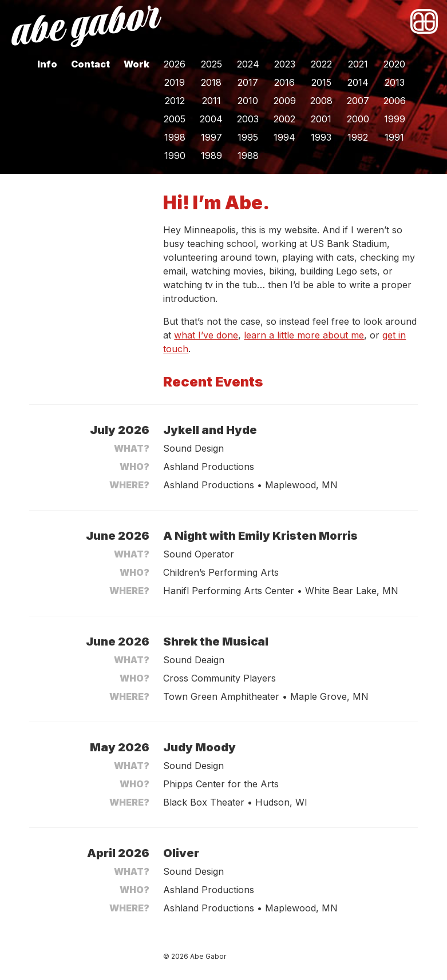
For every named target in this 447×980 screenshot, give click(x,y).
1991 (394, 137)
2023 (285, 64)
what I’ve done (206, 335)
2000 (358, 119)
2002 (284, 119)
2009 (285, 101)
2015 (321, 82)
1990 (175, 156)
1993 (321, 137)
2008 (321, 101)
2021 (358, 64)
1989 (211, 156)
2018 (211, 82)
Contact (90, 64)
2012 (175, 101)
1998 (175, 137)
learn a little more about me (304, 335)
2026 (175, 64)
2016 (284, 82)
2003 (248, 119)
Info (47, 64)
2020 (394, 64)
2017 (248, 82)
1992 (358, 137)
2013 (395, 82)
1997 (211, 137)
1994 (284, 137)
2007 (358, 101)
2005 (175, 119)
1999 (395, 119)
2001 (321, 119)
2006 (395, 101)
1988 (248, 156)
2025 (211, 64)
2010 (248, 101)
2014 (358, 82)
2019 (175, 82)
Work (137, 64)
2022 (321, 64)
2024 (248, 64)
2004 (211, 119)
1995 (248, 137)
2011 (211, 101)
